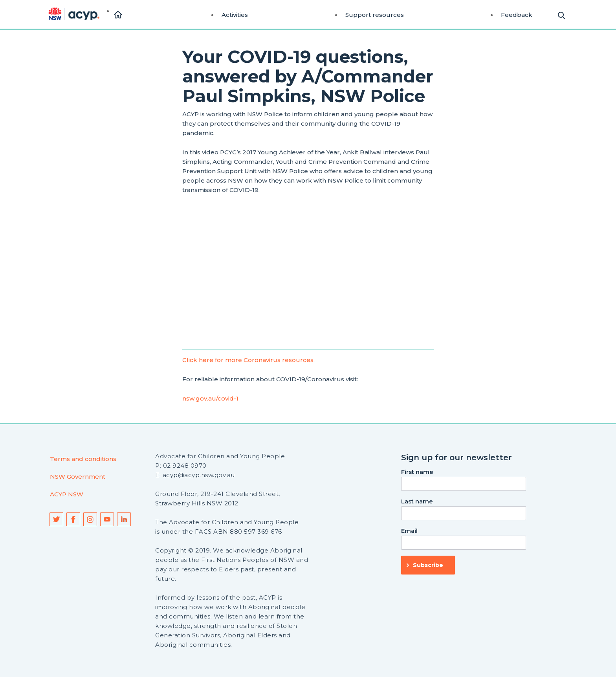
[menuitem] (118, 15)
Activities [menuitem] (235, 15)
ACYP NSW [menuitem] (67, 494)
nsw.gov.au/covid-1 (210, 398)
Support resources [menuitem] (375, 15)
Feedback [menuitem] (517, 15)
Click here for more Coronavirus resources (248, 360)
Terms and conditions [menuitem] (83, 459)
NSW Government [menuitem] (78, 477)
